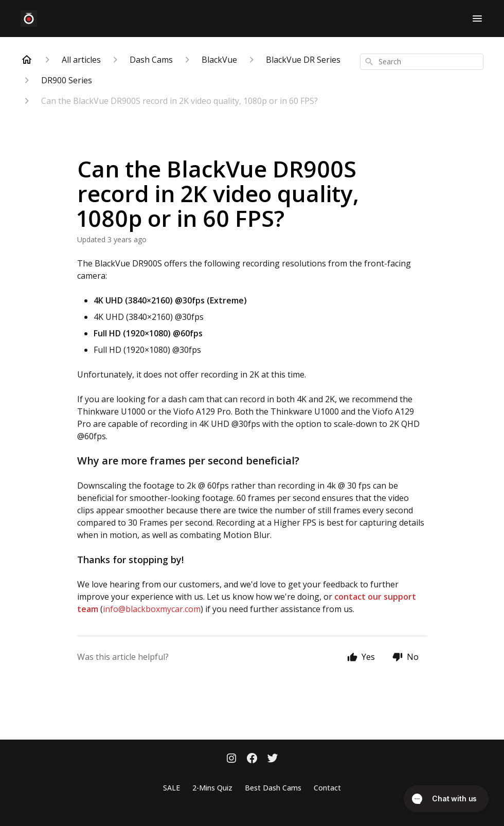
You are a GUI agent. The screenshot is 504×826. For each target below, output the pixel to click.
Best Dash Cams (273, 788)
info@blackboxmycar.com (152, 609)
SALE (172, 788)
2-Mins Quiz (212, 788)
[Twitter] (273, 759)
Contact (327, 788)
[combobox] (422, 62)
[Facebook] (252, 759)
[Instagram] (231, 759)
